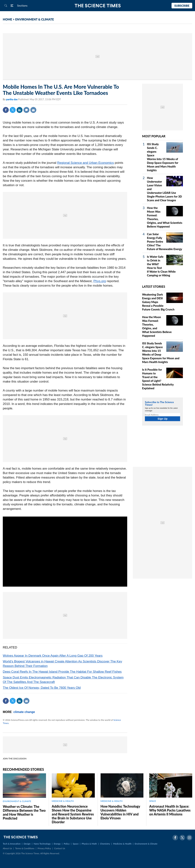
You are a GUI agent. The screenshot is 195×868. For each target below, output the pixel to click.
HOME (7, 19)
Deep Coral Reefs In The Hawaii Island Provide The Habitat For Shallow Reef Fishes (62, 672)
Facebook (6, 110)
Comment (26, 110)
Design (27, 844)
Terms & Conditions (25, 848)
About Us (7, 848)
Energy (57, 844)
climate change (24, 712)
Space (76, 844)
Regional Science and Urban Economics (85, 163)
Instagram (189, 838)
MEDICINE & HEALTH (63, 801)
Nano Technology (42, 844)
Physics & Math (89, 844)
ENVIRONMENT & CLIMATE (35, 19)
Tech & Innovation (12, 844)
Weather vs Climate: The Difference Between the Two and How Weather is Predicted (24, 812)
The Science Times (97, 6)
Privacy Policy (44, 848)
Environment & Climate (146, 844)
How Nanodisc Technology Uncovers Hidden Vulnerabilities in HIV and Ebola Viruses (120, 812)
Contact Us (60, 848)
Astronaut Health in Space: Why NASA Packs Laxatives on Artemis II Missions (170, 810)
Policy (67, 844)
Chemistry (105, 844)
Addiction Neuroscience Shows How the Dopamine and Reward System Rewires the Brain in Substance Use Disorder (73, 814)
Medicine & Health (122, 844)
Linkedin (20, 110)
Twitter (13, 110)
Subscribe (182, 6)
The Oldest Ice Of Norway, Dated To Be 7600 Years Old (42, 688)
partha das (12, 99)
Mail (33, 110)
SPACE (153, 801)
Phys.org (100, 281)
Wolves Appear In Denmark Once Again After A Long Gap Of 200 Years (53, 656)
